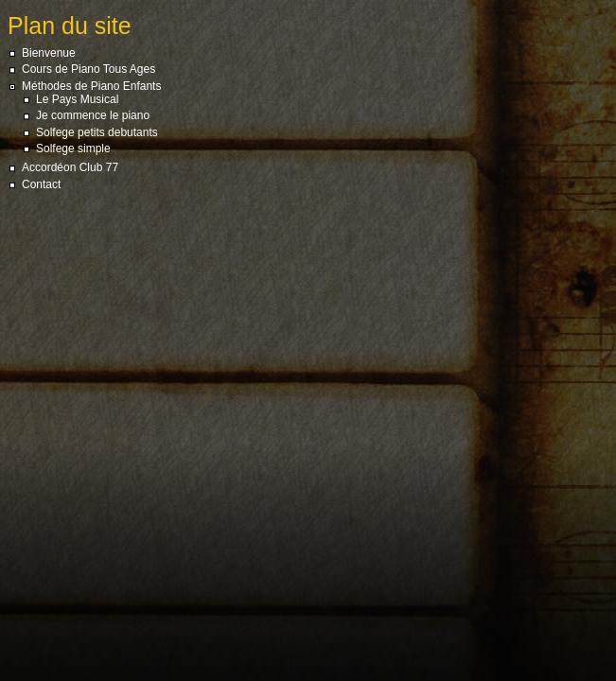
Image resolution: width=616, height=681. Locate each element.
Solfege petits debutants (97, 132)
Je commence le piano (93, 115)
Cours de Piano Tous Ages (88, 69)
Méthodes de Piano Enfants (91, 86)
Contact (41, 184)
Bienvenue (49, 53)
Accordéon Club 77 (70, 167)
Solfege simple (73, 148)
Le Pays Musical (77, 99)
